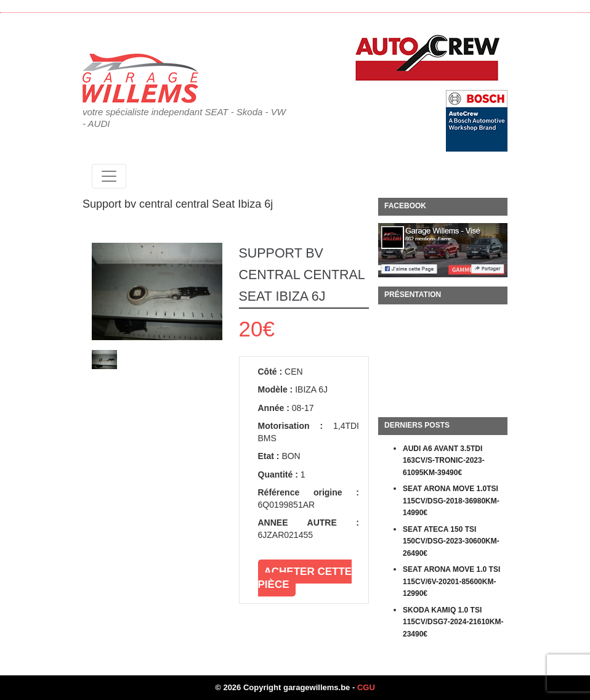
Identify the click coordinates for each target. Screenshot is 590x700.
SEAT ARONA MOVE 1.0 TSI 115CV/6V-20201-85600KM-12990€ (451, 581)
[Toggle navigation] (109, 176)
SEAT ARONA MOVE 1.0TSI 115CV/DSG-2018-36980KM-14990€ (451, 501)
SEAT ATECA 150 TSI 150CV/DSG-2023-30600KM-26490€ (451, 541)
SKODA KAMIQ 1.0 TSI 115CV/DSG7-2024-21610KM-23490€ (453, 622)
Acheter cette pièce (305, 578)
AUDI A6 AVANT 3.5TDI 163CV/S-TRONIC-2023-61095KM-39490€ (444, 461)
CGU (366, 687)
